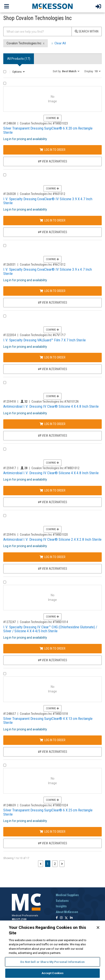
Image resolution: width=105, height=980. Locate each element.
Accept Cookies (53, 973)
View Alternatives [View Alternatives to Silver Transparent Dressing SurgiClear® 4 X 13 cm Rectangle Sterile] (53, 752)
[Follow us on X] (66, 918)
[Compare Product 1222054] (5, 316)
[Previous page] (41, 864)
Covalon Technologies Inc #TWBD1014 (44, 622)
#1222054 (10, 335)
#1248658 (10, 123)
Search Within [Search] (87, 31)
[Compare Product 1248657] (5, 674)
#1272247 (10, 622)
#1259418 (10, 402)
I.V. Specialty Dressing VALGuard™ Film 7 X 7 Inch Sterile (45, 340)
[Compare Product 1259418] (5, 383)
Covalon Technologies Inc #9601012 (43, 194)
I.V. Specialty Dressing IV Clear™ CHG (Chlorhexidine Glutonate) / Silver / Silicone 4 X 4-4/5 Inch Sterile (50, 629)
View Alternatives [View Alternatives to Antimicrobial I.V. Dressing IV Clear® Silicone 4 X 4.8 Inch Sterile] (53, 436)
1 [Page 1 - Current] (49, 864)
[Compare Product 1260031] (5, 246)
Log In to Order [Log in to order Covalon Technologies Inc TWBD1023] (52, 150)
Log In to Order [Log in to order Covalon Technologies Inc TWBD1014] (52, 649)
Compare (52, 118)
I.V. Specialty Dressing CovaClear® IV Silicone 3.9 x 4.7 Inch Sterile (48, 271)
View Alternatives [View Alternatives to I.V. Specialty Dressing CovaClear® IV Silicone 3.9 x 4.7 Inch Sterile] (53, 303)
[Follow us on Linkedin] (71, 918)
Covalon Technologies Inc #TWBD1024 (44, 805)
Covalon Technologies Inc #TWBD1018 (44, 714)
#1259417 (10, 468)
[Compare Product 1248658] (5, 83)
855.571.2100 (19, 919)
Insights (61, 906)
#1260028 (10, 194)
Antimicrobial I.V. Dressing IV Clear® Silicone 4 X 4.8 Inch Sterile (51, 406)
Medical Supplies (67, 895)
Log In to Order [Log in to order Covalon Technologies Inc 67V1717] (52, 357)
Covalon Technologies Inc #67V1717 (43, 335)
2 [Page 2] (55, 864)
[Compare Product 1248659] (5, 765)
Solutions (62, 901)
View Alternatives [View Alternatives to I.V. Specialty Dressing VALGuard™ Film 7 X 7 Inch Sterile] (53, 369)
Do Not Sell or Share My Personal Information (52, 962)
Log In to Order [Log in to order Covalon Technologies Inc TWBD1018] (52, 740)
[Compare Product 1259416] (5, 516)
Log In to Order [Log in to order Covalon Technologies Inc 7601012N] (52, 424)
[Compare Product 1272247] (5, 582)
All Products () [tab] (19, 59)
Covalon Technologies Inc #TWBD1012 (55, 468)
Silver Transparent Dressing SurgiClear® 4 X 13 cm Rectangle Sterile (48, 721)
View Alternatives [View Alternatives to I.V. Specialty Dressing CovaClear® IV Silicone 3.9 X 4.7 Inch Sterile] (53, 232)
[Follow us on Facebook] (57, 918)
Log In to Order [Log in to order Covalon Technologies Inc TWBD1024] (52, 832)
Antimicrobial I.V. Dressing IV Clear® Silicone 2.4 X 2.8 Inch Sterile (52, 539)
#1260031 (10, 265)
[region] (52, 950)
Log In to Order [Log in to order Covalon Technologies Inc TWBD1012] (52, 490)
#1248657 (10, 714)
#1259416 (10, 535)
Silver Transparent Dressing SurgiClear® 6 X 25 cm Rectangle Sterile (48, 812)
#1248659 (10, 805)
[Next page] (62, 864)
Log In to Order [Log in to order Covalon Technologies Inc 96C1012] (52, 291)
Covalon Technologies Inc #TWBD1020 (44, 535)
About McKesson (67, 912)
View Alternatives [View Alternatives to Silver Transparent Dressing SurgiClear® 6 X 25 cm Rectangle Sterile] (53, 843)
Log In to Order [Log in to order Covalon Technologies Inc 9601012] (52, 220)
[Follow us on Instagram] (61, 918)
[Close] (98, 928)
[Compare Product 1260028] (5, 175)
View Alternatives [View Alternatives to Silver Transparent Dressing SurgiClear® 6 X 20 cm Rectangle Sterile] (53, 161)
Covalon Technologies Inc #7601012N (55, 402)
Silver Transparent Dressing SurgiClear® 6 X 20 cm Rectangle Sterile (48, 130)
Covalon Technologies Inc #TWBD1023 (44, 123)
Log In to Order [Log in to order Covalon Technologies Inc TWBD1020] (52, 557)
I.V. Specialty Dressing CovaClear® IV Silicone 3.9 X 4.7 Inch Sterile (48, 201)
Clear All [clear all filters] (60, 43)
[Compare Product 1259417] (5, 449)
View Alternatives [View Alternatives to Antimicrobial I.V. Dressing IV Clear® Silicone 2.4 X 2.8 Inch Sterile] (53, 569)
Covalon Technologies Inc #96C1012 (43, 265)
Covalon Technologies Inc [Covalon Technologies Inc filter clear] (24, 43)
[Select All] (5, 72)
